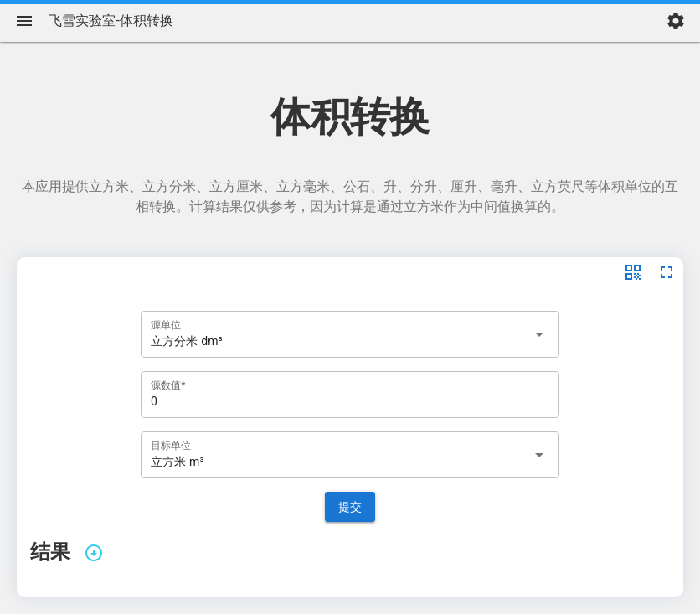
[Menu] (24, 21)
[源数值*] (350, 395)
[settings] (676, 21)
